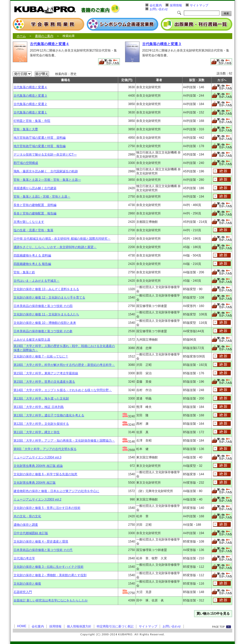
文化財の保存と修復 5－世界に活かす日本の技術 (47, 508)
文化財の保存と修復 (27, 584)
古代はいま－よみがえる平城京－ (36, 281)
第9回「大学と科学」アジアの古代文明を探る (45, 449)
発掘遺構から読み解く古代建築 (35, 188)
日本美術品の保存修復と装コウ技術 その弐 (43, 550)
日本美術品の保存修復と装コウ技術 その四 (43, 306)
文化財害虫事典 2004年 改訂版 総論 (38, 466)
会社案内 (156, 5)
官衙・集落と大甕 (26, 129)
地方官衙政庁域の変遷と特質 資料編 (40, 138)
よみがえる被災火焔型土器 (32, 340)
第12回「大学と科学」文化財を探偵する (41, 424)
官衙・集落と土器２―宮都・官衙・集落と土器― (47, 180)
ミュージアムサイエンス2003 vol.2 (37, 499)
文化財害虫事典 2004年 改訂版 (35, 483)
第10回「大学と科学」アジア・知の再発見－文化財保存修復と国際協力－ (64, 441)
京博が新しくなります (29, 222)
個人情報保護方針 (79, 626)
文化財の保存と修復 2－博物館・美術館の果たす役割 (50, 575)
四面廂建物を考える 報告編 (32, 264)
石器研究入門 (23, 592)
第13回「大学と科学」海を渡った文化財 (41, 398)
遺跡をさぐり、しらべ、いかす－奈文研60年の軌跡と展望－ (55, 247)
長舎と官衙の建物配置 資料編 (35, 205)
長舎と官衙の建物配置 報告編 (35, 213)
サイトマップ (199, 5)
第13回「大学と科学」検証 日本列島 (39, 407)
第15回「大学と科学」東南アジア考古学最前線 (46, 373)
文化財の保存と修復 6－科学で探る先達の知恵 (45, 474)
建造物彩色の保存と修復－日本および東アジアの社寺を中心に (56, 491)
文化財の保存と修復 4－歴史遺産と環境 (41, 542)
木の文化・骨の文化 (27, 516)
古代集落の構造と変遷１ (30, 112)
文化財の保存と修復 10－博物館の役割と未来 (45, 323)
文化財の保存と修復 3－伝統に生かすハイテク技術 (48, 567)
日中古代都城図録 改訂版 (31, 533)
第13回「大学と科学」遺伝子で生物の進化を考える (49, 415)
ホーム (21, 36)
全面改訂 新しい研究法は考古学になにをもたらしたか (51, 600)
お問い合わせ (159, 9)
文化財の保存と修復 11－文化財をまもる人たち (46, 314)
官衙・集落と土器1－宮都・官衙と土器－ (42, 197)
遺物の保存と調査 (26, 525)
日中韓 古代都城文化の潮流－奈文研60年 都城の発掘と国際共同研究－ (62, 239)
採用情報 (176, 5)
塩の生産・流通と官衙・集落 (33, 230)
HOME (22, 626)
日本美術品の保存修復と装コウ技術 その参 (43, 331)
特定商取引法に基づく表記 (115, 626)
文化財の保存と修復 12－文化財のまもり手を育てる (49, 298)
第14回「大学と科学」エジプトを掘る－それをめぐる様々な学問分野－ (63, 390)
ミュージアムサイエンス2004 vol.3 (37, 457)
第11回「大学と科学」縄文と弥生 (37, 432)
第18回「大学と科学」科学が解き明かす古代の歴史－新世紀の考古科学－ (64, 365)
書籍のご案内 (44, 36)
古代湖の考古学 (24, 558)
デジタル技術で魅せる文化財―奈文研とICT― (45, 154)
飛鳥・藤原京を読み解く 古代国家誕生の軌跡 (46, 171)
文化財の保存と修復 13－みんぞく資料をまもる (46, 289)
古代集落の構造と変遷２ (30, 104)
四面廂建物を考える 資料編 (32, 255)
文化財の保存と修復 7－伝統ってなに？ (41, 356)
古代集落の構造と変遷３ (162, 44)
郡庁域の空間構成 (26, 163)
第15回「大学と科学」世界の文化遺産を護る (44, 382)
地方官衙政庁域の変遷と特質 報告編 (40, 146)
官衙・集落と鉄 (24, 272)
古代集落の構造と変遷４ (50, 44)
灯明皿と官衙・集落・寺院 (32, 121)
